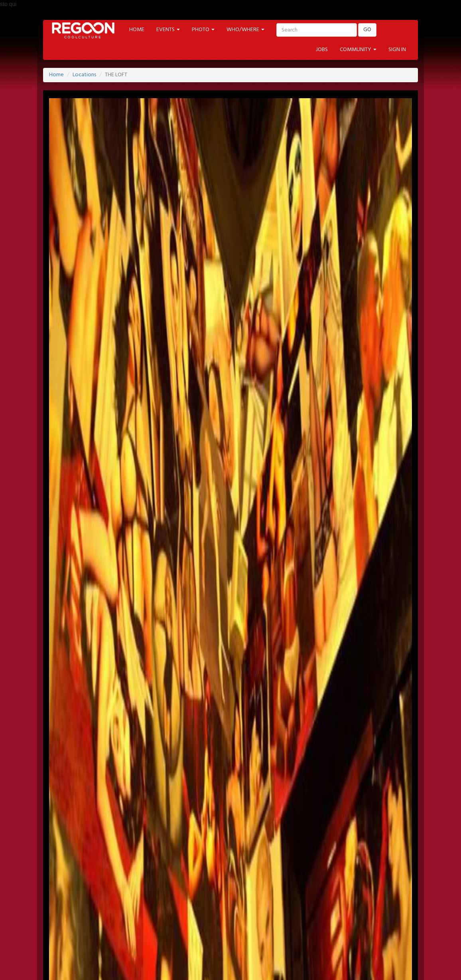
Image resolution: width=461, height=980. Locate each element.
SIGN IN (397, 50)
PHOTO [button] (203, 30)
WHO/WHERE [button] (245, 30)
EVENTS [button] (168, 30)
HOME (137, 30)
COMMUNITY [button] (358, 50)
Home (56, 75)
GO (367, 30)
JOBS (322, 50)
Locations (84, 75)
